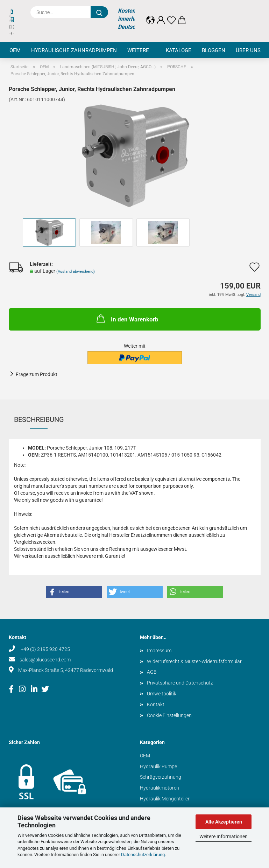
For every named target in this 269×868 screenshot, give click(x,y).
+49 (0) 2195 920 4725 (45, 649)
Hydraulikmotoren (160, 788)
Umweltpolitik (162, 694)
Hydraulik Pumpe (158, 766)
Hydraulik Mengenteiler (165, 799)
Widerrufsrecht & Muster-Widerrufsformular (194, 661)
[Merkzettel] (171, 15)
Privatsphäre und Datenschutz (180, 683)
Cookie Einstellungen (169, 715)
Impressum (159, 651)
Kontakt (156, 704)
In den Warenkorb (127, 319)
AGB (152, 672)
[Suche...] (99, 12)
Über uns (248, 50)
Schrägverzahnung (161, 777)
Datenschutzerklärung (143, 855)
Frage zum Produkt (37, 374)
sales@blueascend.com (45, 660)
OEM (15, 50)
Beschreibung (39, 419)
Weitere (138, 50)
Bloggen (214, 50)
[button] (150, 15)
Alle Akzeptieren (224, 822)
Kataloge (179, 50)
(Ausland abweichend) (76, 272)
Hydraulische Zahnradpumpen (74, 50)
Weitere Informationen (224, 836)
